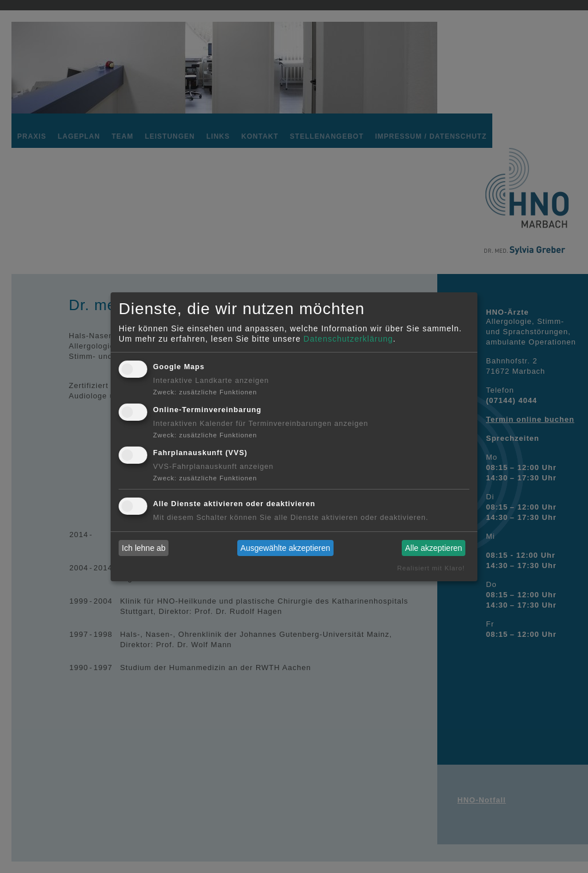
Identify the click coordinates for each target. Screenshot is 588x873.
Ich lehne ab (144, 548)
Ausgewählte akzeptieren (285, 548)
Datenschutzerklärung (348, 339)
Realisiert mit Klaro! (431, 568)
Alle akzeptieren (434, 548)
